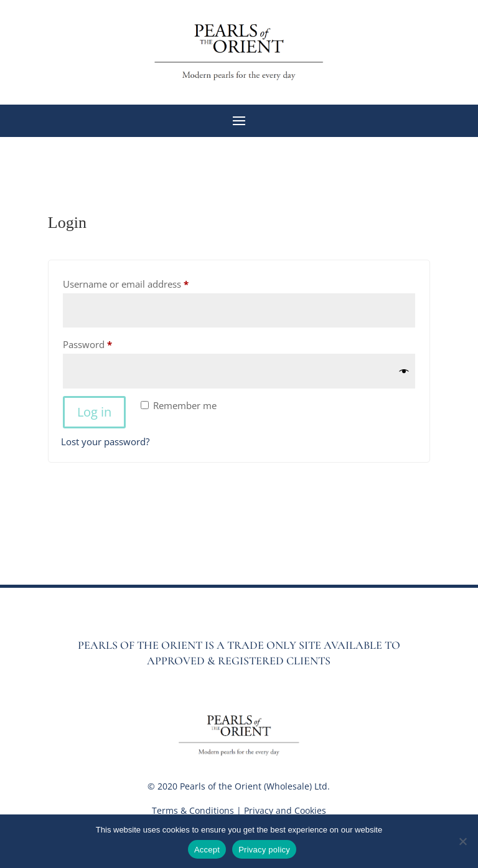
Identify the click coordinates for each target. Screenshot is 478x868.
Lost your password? (105, 441)
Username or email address (145, 282)
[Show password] (404, 371)
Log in (94, 412)
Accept (207, 850)
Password (106, 343)
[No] (462, 841)
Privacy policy (264, 850)
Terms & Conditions (193, 810)
